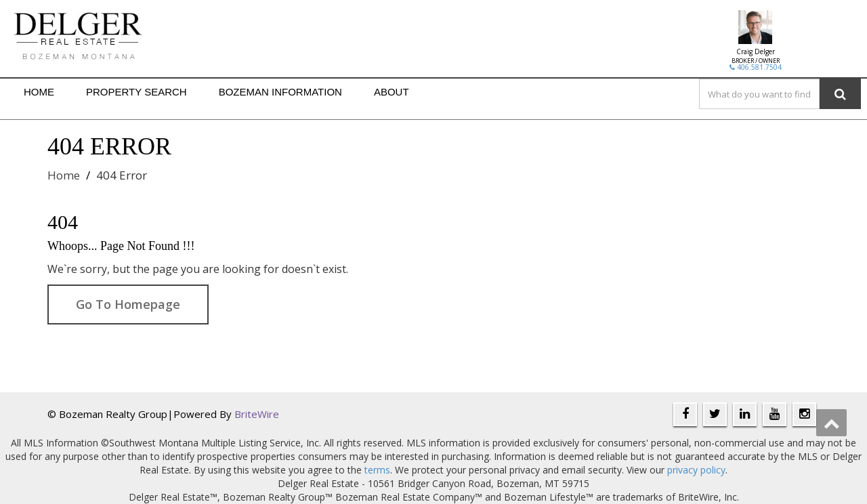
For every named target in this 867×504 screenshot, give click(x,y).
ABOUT (392, 92)
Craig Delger (756, 51)
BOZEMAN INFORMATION (280, 92)
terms (377, 470)
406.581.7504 (756, 67)
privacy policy (696, 470)
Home (64, 175)
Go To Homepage (128, 304)
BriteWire (257, 414)
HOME (39, 92)
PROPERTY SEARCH (136, 92)
